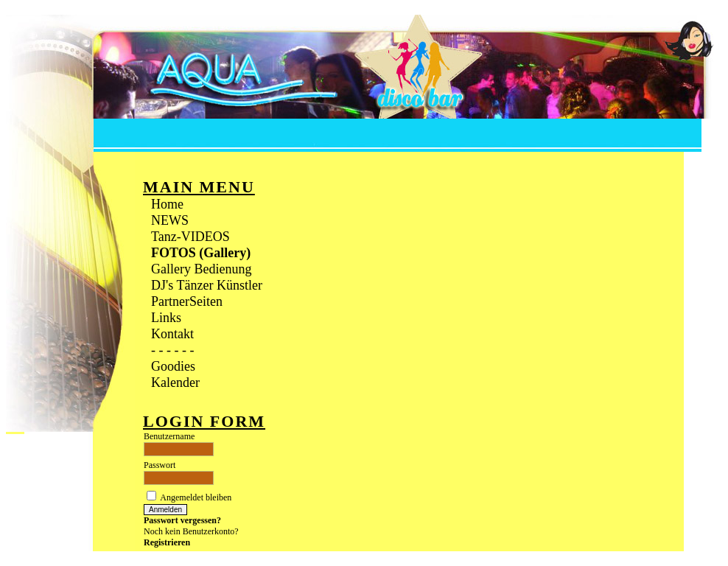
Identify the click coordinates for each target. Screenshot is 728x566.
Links (166, 318)
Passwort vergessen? (182, 520)
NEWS (170, 220)
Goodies (173, 366)
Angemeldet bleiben (196, 497)
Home (167, 204)
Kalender (175, 382)
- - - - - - (172, 350)
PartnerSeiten (187, 301)
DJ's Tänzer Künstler (207, 285)
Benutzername (169, 436)
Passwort (160, 465)
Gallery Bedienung (201, 269)
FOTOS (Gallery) (201, 253)
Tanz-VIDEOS (190, 237)
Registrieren (167, 542)
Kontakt (172, 334)
